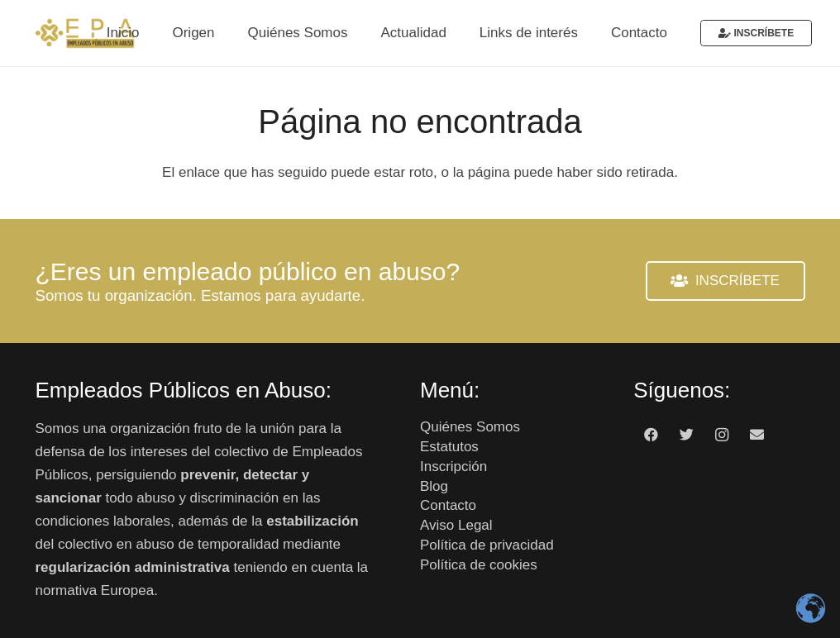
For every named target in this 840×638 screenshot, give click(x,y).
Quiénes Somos (470, 427)
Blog (434, 486)
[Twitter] (687, 435)
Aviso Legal (456, 525)
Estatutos (449, 447)
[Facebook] (651, 435)
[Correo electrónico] (757, 435)
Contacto (448, 505)
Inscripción (453, 467)
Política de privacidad (487, 545)
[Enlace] (86, 33)
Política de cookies (479, 565)
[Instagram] (721, 435)
